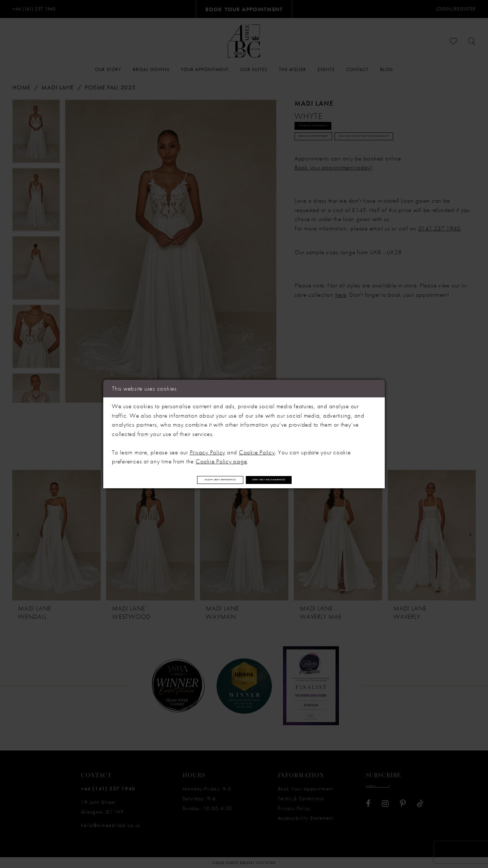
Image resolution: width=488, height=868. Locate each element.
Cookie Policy (257, 448)
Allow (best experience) (189, 480)
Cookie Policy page (221, 457)
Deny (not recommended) (301, 480)
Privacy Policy (208, 448)
